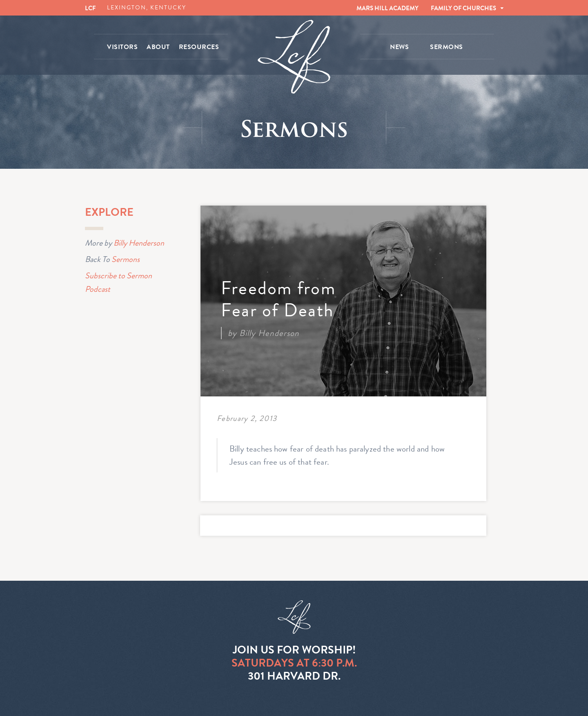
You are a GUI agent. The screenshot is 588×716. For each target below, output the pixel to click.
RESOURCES (199, 47)
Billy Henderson (139, 243)
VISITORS (122, 47)
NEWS (399, 47)
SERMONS (447, 47)
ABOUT (158, 47)
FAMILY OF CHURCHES (463, 8)
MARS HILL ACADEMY (388, 8)
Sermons (126, 259)
